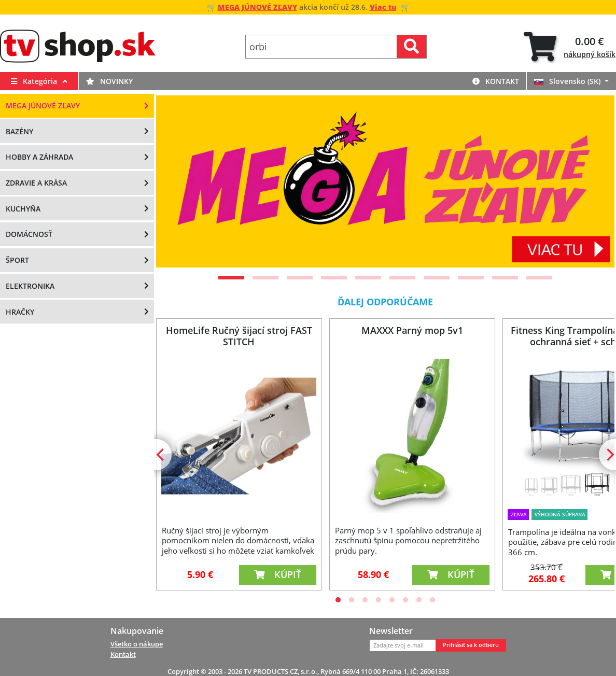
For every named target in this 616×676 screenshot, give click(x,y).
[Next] (594, 181)
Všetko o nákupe (137, 644)
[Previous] (177, 181)
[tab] (570, 47)
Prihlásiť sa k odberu (471, 645)
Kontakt (496, 81)
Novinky (109, 81)
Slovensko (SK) (568, 81)
